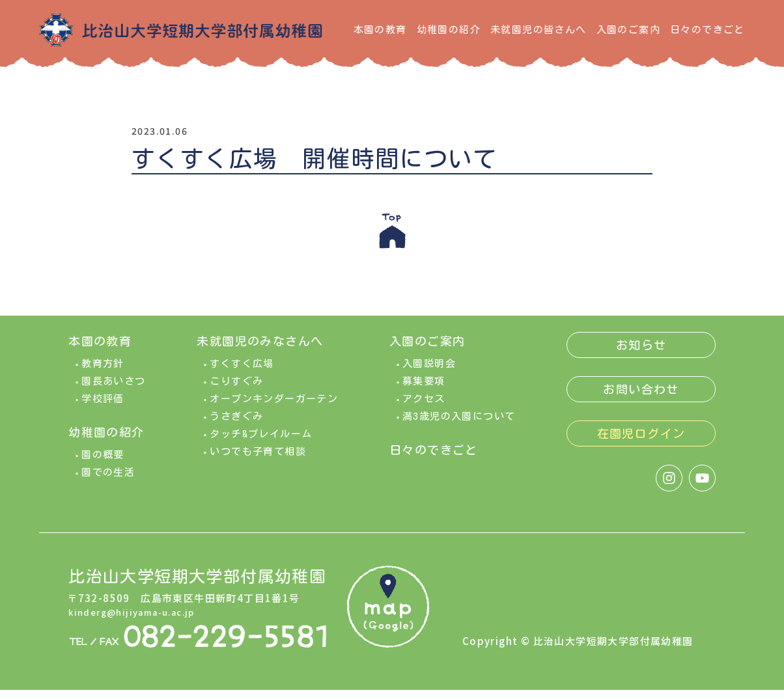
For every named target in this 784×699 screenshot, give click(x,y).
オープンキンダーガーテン (274, 408)
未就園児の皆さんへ (539, 30)
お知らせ (641, 354)
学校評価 (103, 408)
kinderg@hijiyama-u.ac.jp (139, 620)
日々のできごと (707, 30)
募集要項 (424, 390)
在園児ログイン (641, 443)
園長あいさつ (113, 390)
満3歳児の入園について (459, 425)
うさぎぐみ (236, 425)
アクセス (424, 408)
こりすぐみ (236, 390)
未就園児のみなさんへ (260, 350)
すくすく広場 (242, 373)
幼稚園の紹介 (449, 30)
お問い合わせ (641, 398)
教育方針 (103, 373)
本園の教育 (380, 30)
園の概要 (103, 464)
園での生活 (108, 481)
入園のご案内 (628, 30)
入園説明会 (429, 373)
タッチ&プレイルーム (261, 443)
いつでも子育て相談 (258, 460)
